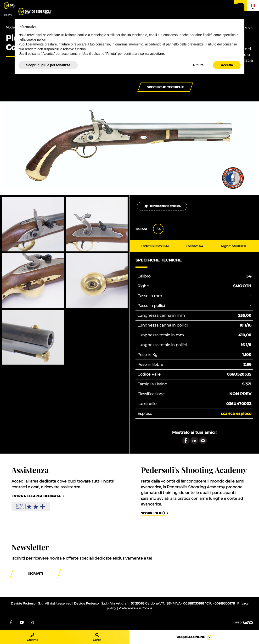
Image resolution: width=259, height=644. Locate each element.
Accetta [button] (227, 65)
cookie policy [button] (36, 39)
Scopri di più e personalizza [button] (48, 65)
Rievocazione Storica (162, 206)
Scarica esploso (236, 414)
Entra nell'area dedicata (36, 496)
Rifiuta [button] (198, 65)
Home (8, 15)
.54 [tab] (158, 229)
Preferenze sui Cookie (135, 608)
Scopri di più (153, 513)
